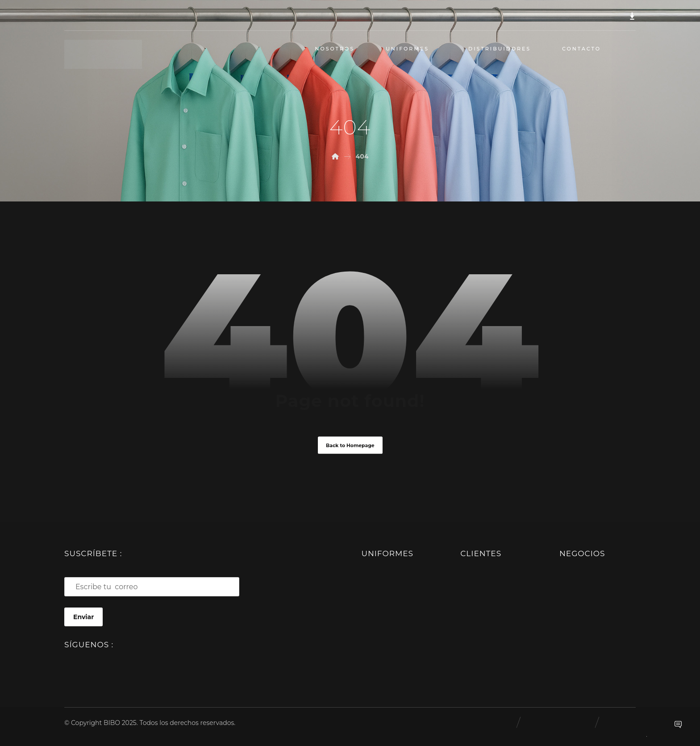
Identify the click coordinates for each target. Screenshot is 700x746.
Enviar (83, 617)
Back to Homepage (350, 445)
